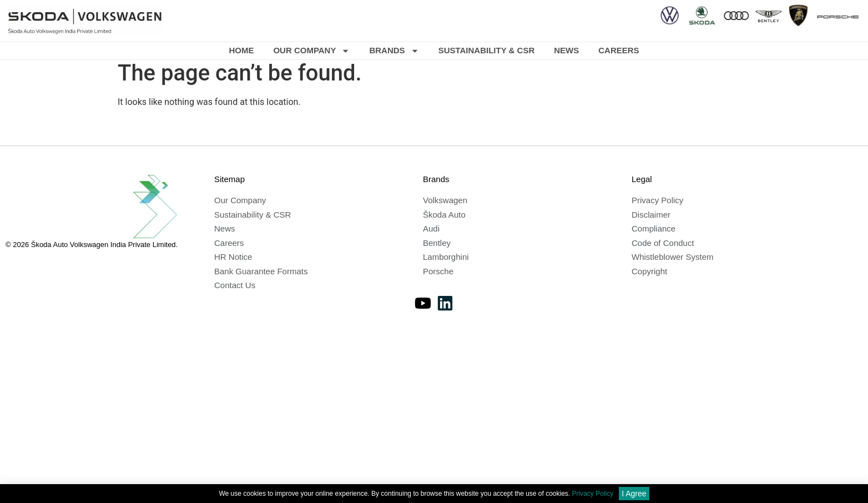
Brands (394, 51)
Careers (619, 50)
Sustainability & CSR (487, 50)
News (566, 50)
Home (241, 50)
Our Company (311, 51)
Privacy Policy (593, 494)
